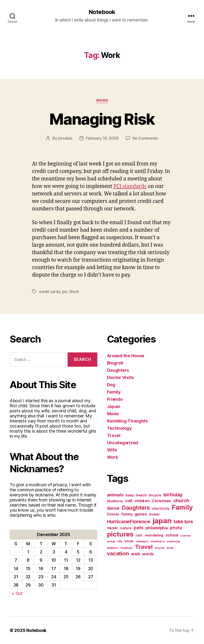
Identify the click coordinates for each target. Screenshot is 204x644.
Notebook (102, 12)
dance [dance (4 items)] (113, 508)
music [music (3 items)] (113, 528)
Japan (114, 406)
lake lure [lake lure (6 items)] (183, 522)
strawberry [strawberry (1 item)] (157, 541)
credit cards (49, 292)
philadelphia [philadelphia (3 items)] (157, 528)
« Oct (17, 593)
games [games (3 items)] (141, 514)
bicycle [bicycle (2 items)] (155, 495)
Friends (115, 399)
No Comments (145, 138)
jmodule (65, 138)
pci (65, 292)
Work (102, 100)
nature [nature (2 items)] (126, 528)
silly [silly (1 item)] (120, 541)
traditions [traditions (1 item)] (127, 548)
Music (113, 414)
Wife (112, 450)
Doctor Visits (120, 377)
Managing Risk (102, 119)
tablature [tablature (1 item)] (113, 548)
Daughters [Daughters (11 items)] (136, 508)
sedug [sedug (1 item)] (111, 541)
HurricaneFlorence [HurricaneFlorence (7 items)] (129, 521)
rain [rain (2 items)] (139, 535)
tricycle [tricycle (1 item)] (160, 548)
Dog (111, 385)
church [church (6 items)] (181, 501)
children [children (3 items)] (142, 501)
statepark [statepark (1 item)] (142, 541)
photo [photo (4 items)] (176, 528)
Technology (119, 428)
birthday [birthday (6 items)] (173, 495)
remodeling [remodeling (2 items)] (154, 535)
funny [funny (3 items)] (127, 514)
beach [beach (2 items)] (141, 495)
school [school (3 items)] (172, 535)
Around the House (126, 356)
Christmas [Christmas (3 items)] (161, 501)
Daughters (118, 370)
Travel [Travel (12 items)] (144, 547)
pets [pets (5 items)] (139, 528)
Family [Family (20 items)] (182, 507)
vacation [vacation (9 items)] (118, 553)
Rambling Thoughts (127, 421)
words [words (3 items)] (148, 554)
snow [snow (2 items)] (129, 541)
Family (114, 392)
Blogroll (115, 363)
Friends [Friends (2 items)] (113, 514)
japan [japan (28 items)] (162, 521)
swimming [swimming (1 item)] (173, 541)
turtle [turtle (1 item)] (170, 548)
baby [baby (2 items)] (130, 495)
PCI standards (130, 186)
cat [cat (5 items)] (129, 501)
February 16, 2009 (102, 138)
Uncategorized (123, 443)
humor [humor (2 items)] (155, 514)
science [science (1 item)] (186, 536)
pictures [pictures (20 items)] (120, 534)
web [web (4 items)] (135, 554)
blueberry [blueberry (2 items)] (115, 501)
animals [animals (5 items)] (115, 495)
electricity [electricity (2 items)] (161, 508)
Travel (114, 435)
